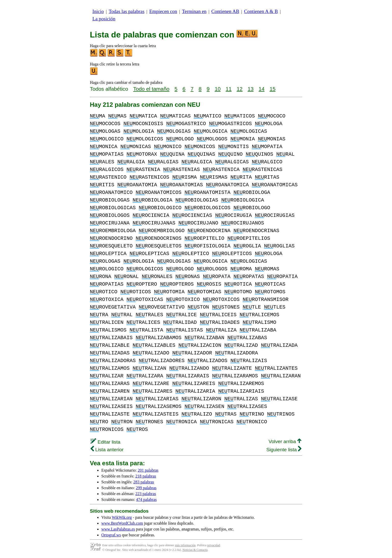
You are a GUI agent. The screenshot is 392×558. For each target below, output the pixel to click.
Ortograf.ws (111, 535)
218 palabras (146, 476)
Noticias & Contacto (195, 550)
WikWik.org (122, 517)
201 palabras (148, 470)
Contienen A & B (261, 11)
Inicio (98, 11)
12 (240, 89)
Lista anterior (107, 450)
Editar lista (106, 442)
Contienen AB (225, 11)
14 (262, 89)
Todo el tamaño (151, 89)
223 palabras (146, 494)
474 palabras (146, 500)
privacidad (214, 545)
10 (218, 89)
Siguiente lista (284, 450)
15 (272, 89)
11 (229, 89)
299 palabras (146, 488)
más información (185, 545)
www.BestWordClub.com (122, 523)
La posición (104, 19)
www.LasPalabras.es (118, 529)
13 (251, 89)
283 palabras (144, 482)
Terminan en (194, 11)
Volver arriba (285, 441)
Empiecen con (163, 11)
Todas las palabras (127, 11)
